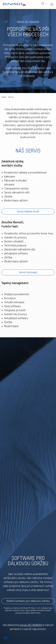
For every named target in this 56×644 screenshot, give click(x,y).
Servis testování (28, 273)
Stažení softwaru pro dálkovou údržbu (28, 601)
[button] (52, 4)
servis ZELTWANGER (31, 625)
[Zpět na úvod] (14, 4)
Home (4, 97)
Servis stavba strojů (28, 212)
